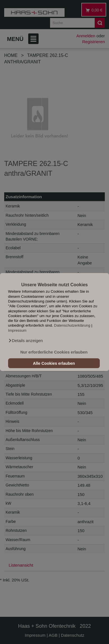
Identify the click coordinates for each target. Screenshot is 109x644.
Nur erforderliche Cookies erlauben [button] (54, 352)
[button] (25, 341)
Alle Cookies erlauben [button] (54, 363)
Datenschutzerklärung (72, 326)
